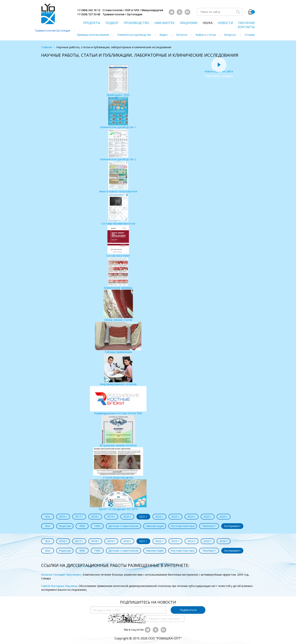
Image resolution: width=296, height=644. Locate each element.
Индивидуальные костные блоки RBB (118, 401)
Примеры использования (93, 35)
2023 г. (175, 517)
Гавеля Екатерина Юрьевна (59, 586)
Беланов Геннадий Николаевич (61, 575)
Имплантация (155, 526)
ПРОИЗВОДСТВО (136, 23)
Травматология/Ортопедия (52, 31)
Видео (164, 35)
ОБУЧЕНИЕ (247, 23)
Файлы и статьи (206, 35)
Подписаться (188, 610)
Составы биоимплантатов (118, 209)
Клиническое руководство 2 (118, 145)
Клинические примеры (118, 274)
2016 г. (63, 517)
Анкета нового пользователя (118, 177)
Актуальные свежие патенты (118, 431)
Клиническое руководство (134, 35)
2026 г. (224, 517)
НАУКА (208, 23)
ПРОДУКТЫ (92, 23)
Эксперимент (232, 526)
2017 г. (79, 517)
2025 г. (208, 517)
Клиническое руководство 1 (118, 113)
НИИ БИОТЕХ (164, 23)
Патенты (182, 35)
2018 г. (95, 517)
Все (48, 517)
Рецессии (65, 526)
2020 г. (127, 517)
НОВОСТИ (225, 23)
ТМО (97, 526)
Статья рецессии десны (118, 463)
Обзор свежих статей (118, 306)
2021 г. (143, 517)
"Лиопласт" (209, 526)
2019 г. (111, 517)
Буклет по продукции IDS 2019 (118, 495)
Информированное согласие (118, 370)
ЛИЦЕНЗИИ (189, 23)
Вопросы (230, 35)
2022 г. (159, 517)
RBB (82, 526)
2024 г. (192, 517)
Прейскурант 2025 (118, 81)
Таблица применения (118, 338)
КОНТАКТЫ (246, 27)
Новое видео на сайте (219, 69)
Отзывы (250, 35)
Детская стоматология (123, 526)
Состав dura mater (118, 241)
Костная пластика (183, 526)
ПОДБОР (112, 23)
